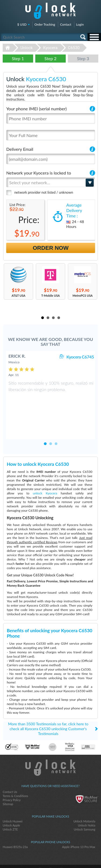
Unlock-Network (50, 11)
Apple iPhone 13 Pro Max (79, 830)
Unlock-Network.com (50, 751)
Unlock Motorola (84, 804)
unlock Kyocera (45, 476)
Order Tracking (45, 24)
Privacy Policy (12, 783)
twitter (51, 855)
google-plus (61, 855)
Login (80, 24)
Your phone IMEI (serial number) (36, 109)
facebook (40, 855)
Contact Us (10, 775)
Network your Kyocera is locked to (39, 173)
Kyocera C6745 (80, 357)
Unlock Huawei (13, 804)
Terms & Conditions (15, 779)
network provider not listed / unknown (44, 192)
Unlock (27, 48)
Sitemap (8, 787)
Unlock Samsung (85, 812)
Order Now (51, 248)
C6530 (74, 48)
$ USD (22, 24)
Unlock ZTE (10, 812)
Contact (66, 24)
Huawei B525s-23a (15, 830)
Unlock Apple (11, 808)
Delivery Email (20, 149)
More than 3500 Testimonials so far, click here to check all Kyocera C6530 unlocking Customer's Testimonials (48, 712)
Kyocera (50, 48)
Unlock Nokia (87, 808)
